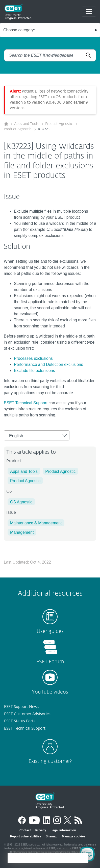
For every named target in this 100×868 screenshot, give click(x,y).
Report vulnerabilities (26, 836)
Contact (25, 830)
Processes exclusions (33, 358)
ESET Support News (22, 707)
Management (22, 532)
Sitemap (52, 836)
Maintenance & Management (36, 523)
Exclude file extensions (34, 371)
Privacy (41, 830)
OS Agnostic (21, 502)
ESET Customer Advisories (27, 714)
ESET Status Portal (20, 721)
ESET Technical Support (26, 403)
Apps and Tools (27, 124)
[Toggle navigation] (89, 12)
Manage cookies (74, 836)
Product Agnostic (59, 124)
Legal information (63, 830)
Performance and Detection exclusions (48, 364)
